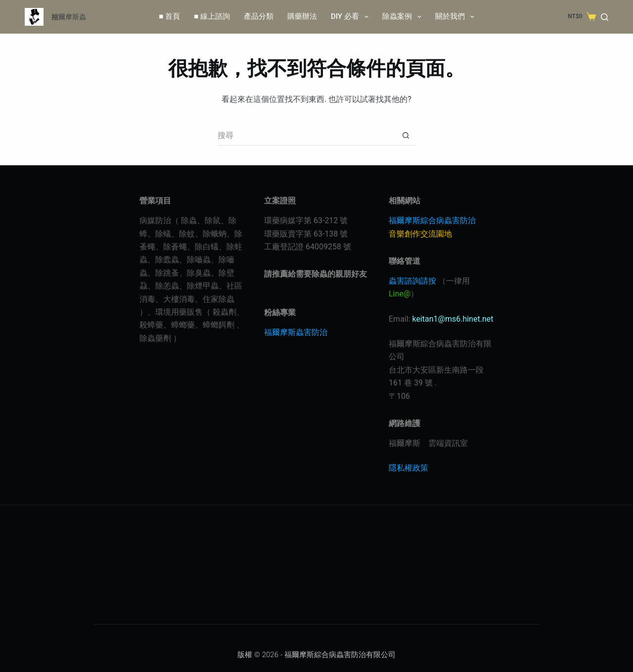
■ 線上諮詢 (212, 16)
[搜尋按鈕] (406, 136)
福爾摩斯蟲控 (69, 17)
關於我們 (457, 17)
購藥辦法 (302, 16)
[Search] (605, 17)
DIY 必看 (352, 17)
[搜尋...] (307, 136)
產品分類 (259, 16)
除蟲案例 (404, 17)
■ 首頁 (169, 16)
